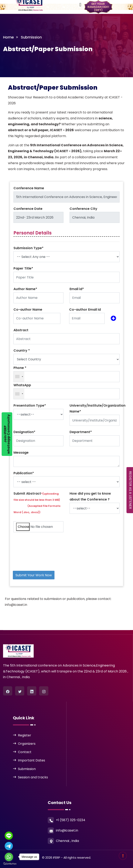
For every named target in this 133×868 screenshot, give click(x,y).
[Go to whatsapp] (9, 857)
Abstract (21, 330)
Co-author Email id (85, 310)
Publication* (24, 473)
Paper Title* (23, 268)
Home (8, 37)
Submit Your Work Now (34, 575)
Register (25, 735)
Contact (25, 752)
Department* (81, 432)
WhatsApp (22, 385)
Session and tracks (33, 777)
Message (21, 453)
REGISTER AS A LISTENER (130, 490)
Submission (27, 769)
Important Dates (32, 760)
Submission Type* (28, 248)
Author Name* (25, 289)
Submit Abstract (37, 503)
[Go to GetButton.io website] (10, 864)
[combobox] (19, 377)
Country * (22, 350)
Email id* (77, 289)
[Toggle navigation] (57, 4)
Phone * (20, 368)
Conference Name (29, 188)
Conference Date (28, 209)
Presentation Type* (30, 405)
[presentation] (41, 543)
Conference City (83, 209)
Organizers (27, 744)
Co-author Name (28, 310)
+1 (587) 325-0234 (71, 820)
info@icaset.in (67, 830)
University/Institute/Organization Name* (98, 408)
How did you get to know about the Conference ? (90, 496)
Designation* (24, 432)
